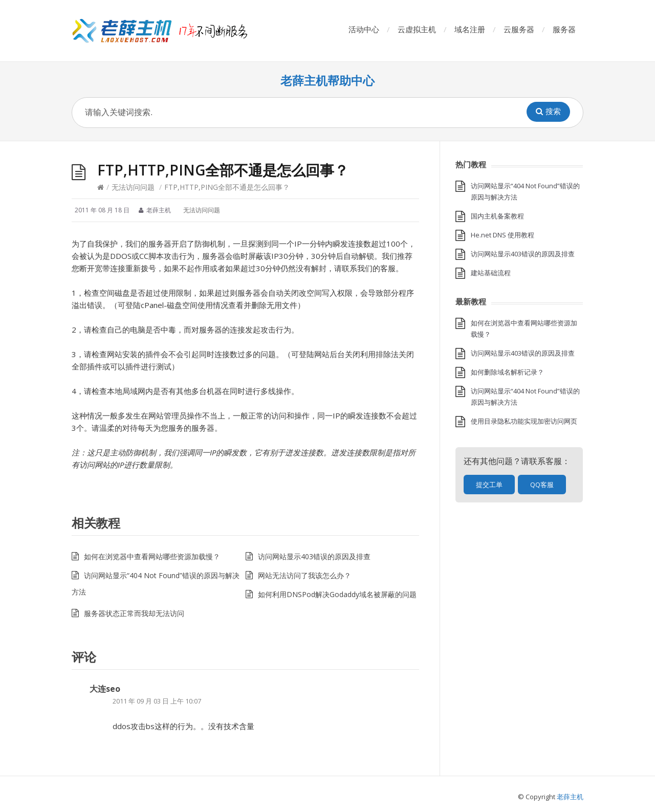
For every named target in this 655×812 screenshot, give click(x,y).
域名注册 (470, 29)
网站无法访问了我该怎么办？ (304, 575)
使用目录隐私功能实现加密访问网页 (524, 421)
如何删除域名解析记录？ (507, 372)
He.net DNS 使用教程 (503, 235)
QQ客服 (542, 485)
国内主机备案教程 (497, 216)
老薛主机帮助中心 (327, 81)
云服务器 (519, 29)
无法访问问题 (133, 187)
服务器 (564, 29)
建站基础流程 (491, 273)
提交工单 (489, 485)
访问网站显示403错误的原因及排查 (314, 556)
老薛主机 (570, 797)
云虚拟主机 (417, 29)
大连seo (105, 689)
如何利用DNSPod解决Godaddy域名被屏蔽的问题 (337, 594)
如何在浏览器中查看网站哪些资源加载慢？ (152, 556)
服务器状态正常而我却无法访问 (134, 613)
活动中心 (364, 29)
